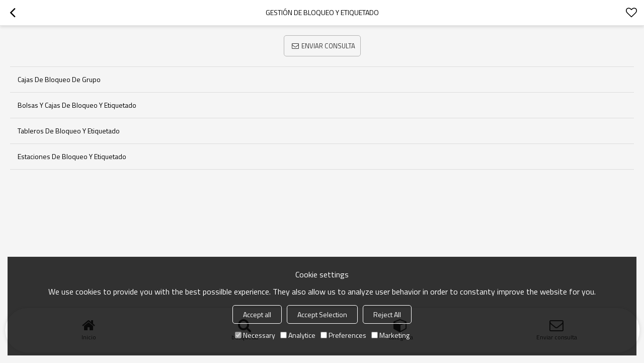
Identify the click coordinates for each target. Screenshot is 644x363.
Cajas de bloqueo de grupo (59, 79)
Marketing (390, 335)
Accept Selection (322, 314)
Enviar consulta (328, 46)
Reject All (387, 314)
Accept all (257, 314)
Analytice (298, 335)
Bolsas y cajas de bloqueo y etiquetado (77, 105)
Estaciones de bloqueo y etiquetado (72, 156)
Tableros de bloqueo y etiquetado (69, 131)
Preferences (343, 335)
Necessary (255, 335)
